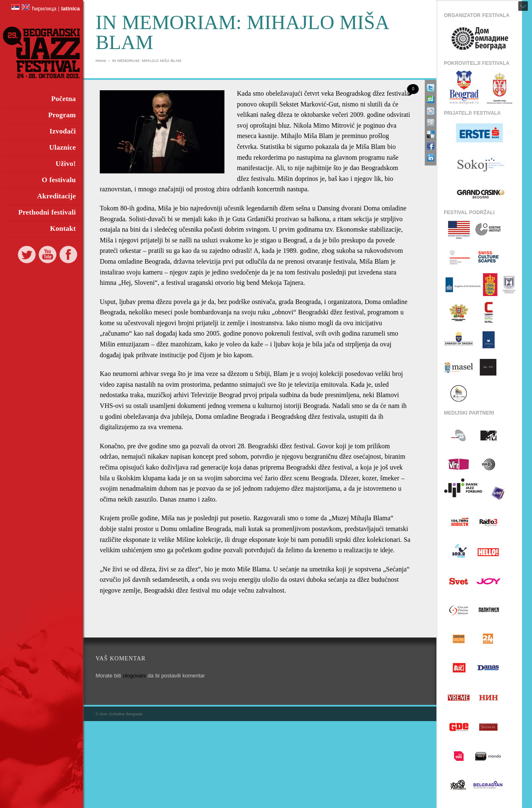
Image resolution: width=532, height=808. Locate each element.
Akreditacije (56, 196)
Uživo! (66, 164)
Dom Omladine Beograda (121, 714)
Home (101, 61)
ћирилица (44, 9)
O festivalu (59, 180)
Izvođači (63, 131)
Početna (63, 99)
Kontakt (63, 229)
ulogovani (134, 676)
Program (62, 115)
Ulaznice (62, 147)
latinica (70, 9)
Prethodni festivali (47, 212)
